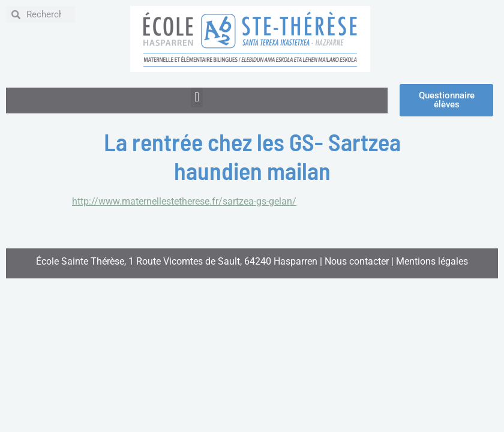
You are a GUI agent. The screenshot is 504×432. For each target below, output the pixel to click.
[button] (196, 97)
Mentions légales (432, 261)
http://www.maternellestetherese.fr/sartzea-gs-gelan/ (184, 201)
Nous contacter (357, 261)
